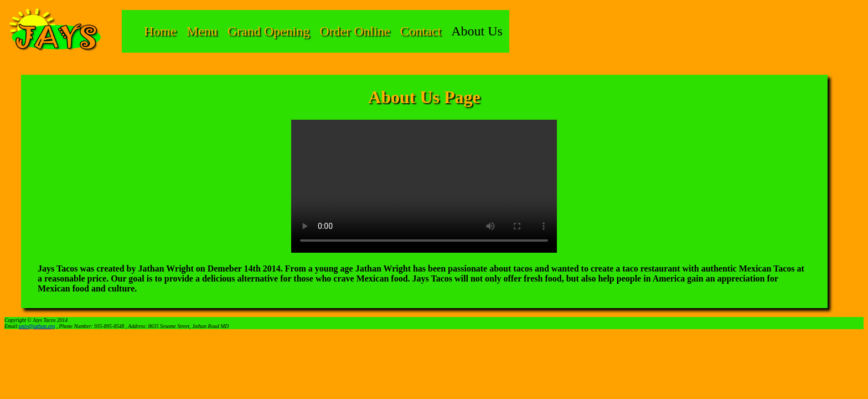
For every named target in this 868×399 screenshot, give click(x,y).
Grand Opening (269, 31)
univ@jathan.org (37, 326)
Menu (202, 31)
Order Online (355, 31)
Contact (421, 31)
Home (160, 31)
